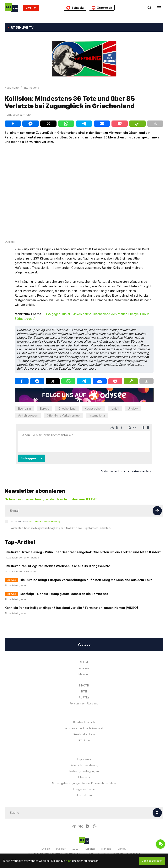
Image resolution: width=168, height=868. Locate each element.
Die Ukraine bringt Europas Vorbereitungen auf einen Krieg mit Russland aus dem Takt (86, 580)
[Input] (84, 511)
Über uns (84, 777)
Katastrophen (94, 409)
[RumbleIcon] (88, 826)
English (46, 849)
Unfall (115, 409)
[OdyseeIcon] (95, 826)
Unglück (133, 409)
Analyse (84, 668)
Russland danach (84, 722)
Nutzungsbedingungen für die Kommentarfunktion (84, 783)
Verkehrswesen (28, 415)
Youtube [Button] (84, 645)
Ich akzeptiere (35, 521)
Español (90, 849)
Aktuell (84, 662)
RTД (84, 691)
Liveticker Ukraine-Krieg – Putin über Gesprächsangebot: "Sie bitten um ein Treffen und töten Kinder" (83, 552)
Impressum (84, 759)
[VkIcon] (81, 826)
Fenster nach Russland (84, 703)
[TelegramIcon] (74, 826)
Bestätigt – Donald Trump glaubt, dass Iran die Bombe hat (64, 594)
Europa (45, 409)
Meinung (84, 674)
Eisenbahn (24, 409)
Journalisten (84, 795)
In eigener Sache (84, 789)
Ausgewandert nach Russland (84, 728)
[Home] (11, 8)
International (97, 415)
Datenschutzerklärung (84, 765)
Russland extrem (84, 734)
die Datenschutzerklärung (44, 521)
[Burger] (159, 8)
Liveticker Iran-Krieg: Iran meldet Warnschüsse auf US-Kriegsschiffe (57, 566)
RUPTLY (84, 697)
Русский (61, 849)
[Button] (157, 511)
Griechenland (67, 409)
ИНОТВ (84, 685)
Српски (122, 849)
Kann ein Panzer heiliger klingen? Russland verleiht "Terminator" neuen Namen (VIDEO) (71, 608)
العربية (76, 849)
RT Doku (84, 740)
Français (106, 849)
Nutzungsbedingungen (84, 771)
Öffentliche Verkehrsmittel (64, 415)
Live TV (31, 8)
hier (68, 861)
